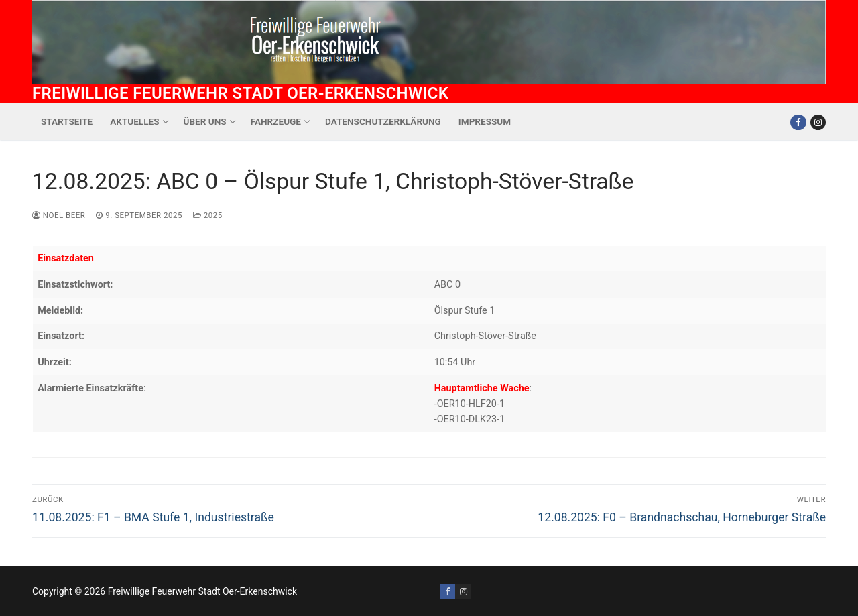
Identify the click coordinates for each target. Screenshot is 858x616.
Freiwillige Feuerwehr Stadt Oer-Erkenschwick (240, 93)
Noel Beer (59, 215)
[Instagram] (818, 122)
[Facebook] (798, 122)
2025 (208, 215)
